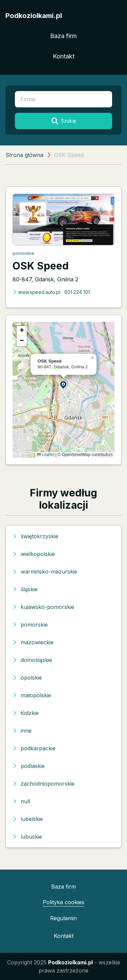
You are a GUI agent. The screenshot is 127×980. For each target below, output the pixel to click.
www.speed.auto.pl (36, 292)
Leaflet (46, 455)
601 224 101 (77, 292)
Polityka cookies (63, 902)
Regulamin (63, 918)
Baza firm (63, 36)
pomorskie (23, 253)
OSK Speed (41, 266)
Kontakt (64, 56)
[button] (64, 384)
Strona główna (24, 155)
